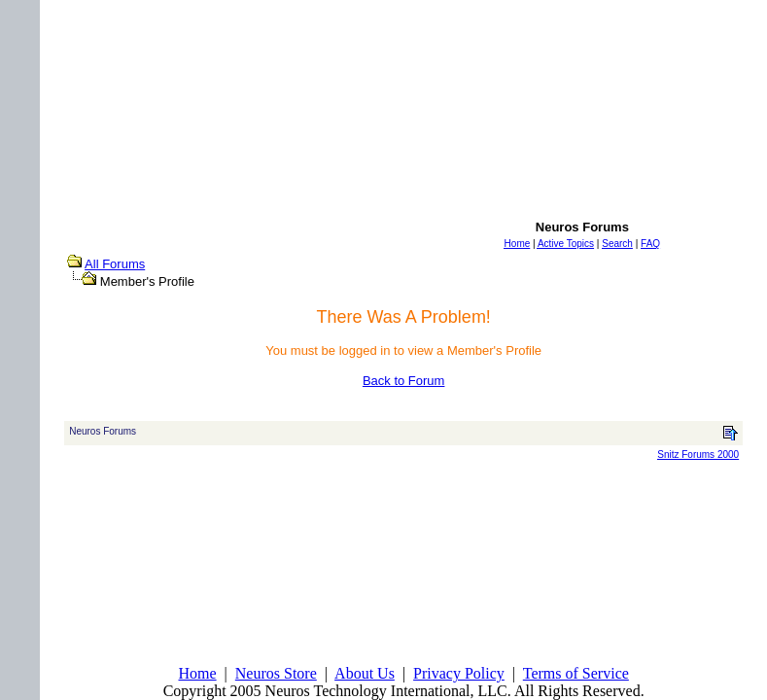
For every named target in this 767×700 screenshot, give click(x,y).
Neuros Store (276, 673)
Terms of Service (576, 673)
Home (197, 673)
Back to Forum (404, 381)
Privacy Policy (459, 673)
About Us (365, 673)
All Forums (115, 264)
